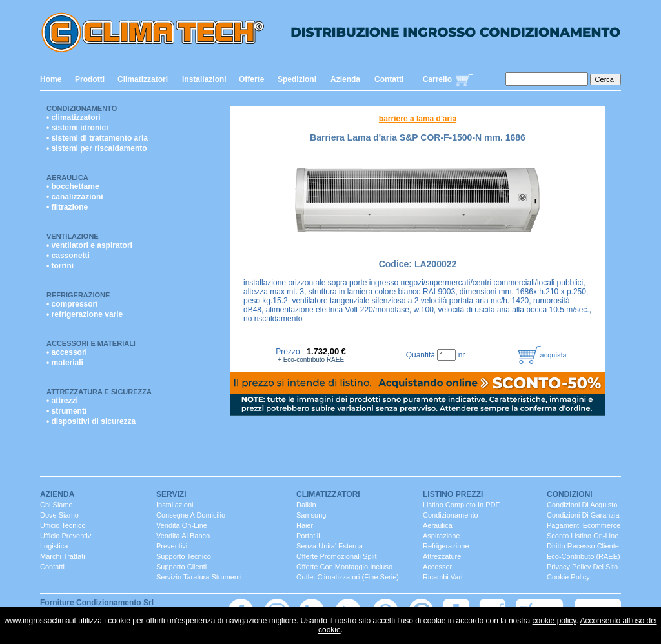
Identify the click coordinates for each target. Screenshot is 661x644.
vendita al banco (183, 536)
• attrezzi (62, 401)
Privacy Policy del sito (582, 567)
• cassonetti (68, 256)
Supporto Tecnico (184, 556)
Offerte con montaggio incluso (344, 567)
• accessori (67, 352)
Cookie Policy (568, 577)
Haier (305, 525)
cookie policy (554, 621)
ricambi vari (443, 577)
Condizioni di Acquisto (582, 505)
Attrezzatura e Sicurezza (99, 392)
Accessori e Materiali (91, 343)
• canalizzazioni (75, 197)
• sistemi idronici (77, 128)
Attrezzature (442, 556)
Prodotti (90, 79)
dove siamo (59, 515)
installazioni (175, 505)
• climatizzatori (74, 117)
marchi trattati (63, 556)
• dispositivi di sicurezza (91, 421)
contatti (52, 567)
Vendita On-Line (182, 525)
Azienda (345, 79)
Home (51, 79)
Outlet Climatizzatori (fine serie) (348, 577)
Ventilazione (73, 236)
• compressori (72, 304)
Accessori (438, 567)
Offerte (251, 79)
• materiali (65, 363)
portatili (308, 536)
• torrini (60, 266)
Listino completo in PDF (461, 505)
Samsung (311, 515)
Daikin (306, 505)
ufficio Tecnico (63, 525)
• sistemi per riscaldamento (97, 148)
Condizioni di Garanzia (583, 515)
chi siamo (56, 505)
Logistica (54, 546)
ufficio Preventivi (66, 536)
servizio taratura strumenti (199, 577)
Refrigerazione (78, 295)
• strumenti (66, 411)
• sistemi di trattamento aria (97, 138)
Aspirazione (441, 536)
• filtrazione (67, 207)
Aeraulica (67, 177)
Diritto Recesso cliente (583, 546)
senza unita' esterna (330, 546)
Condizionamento (82, 108)
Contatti (389, 79)
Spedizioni (297, 79)
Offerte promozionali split (337, 556)
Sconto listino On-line (583, 536)
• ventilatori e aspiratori (89, 245)
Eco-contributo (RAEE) (584, 556)
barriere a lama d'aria (418, 119)
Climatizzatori (143, 79)
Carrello (437, 79)
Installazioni (204, 79)
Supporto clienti (181, 567)
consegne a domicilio (191, 515)
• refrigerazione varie (85, 314)
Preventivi (172, 546)
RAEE (335, 360)
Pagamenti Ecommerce (584, 525)
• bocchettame (73, 186)
